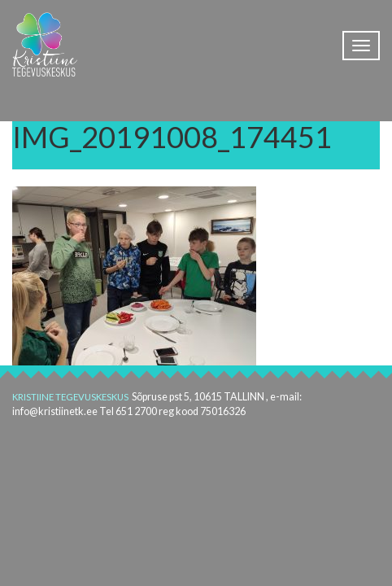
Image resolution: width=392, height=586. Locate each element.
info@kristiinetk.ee (55, 411)
